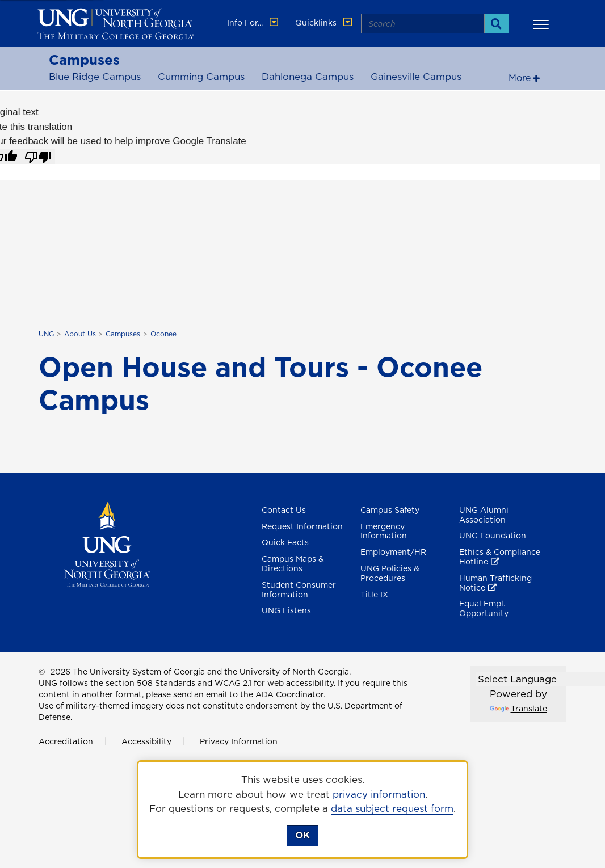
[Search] (496, 24)
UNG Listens (286, 610)
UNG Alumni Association (484, 515)
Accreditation (66, 741)
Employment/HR (393, 552)
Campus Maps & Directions (293, 564)
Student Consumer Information (299, 590)
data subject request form (392, 808)
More (520, 78)
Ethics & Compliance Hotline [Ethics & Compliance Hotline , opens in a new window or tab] (500, 557)
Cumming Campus (201, 77)
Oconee (163, 334)
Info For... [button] (254, 23)
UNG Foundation (493, 536)
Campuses (84, 60)
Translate (518, 709)
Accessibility (146, 741)
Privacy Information (239, 741)
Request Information (302, 526)
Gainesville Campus (416, 77)
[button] (543, 24)
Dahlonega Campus (308, 77)
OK (302, 835)
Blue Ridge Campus (95, 77)
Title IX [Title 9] (374, 595)
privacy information (379, 794)
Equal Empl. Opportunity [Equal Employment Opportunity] (484, 608)
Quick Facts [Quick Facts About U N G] (285, 542)
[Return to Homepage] (107, 543)
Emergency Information (384, 531)
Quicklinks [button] (325, 23)
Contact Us (284, 510)
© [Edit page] (42, 672)
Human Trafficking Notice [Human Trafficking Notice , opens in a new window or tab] (495, 583)
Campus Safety (390, 510)
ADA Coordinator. (290, 694)
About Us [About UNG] (80, 334)
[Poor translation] (38, 157)
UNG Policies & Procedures (390, 573)
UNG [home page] (46, 334)
